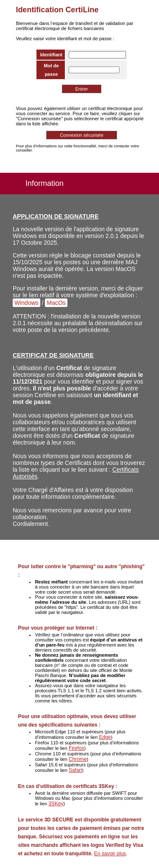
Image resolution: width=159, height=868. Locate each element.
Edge (105, 737)
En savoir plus (110, 854)
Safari (75, 770)
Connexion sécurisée (82, 135)
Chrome (78, 759)
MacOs (56, 303)
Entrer (82, 89)
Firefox (77, 748)
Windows (26, 303)
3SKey (56, 804)
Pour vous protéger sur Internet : (57, 628)
